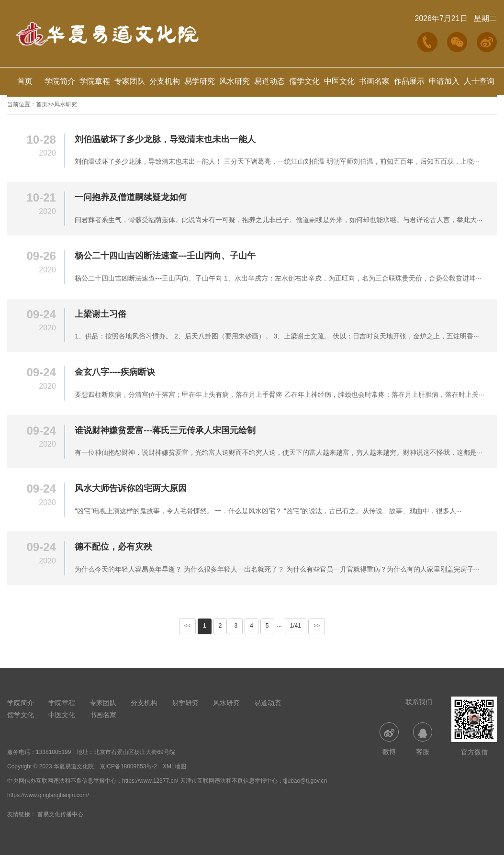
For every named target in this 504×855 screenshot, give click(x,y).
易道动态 (269, 81)
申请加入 (444, 81)
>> (317, 626)
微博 (389, 739)
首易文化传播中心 (60, 814)
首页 (25, 81)
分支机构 (165, 81)
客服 (423, 739)
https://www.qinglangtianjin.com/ (48, 795)
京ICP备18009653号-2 (128, 766)
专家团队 (130, 81)
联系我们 (419, 702)
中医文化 (339, 81)
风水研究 (235, 81)
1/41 (296, 626)
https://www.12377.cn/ (150, 781)
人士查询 (479, 81)
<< (188, 626)
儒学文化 (304, 81)
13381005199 (53, 752)
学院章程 (95, 81)
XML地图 (174, 766)
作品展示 (409, 81)
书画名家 (374, 81)
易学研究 (200, 81)
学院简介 (60, 81)
